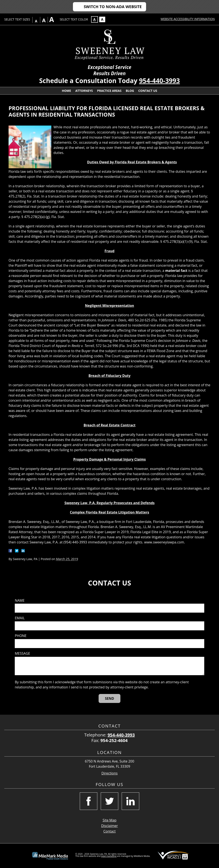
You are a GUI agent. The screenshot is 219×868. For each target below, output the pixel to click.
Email (20, 618)
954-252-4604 (114, 740)
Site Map (110, 820)
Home (66, 91)
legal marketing (109, 856)
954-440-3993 (159, 81)
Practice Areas (109, 91)
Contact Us (148, 91)
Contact (109, 831)
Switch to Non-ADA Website (113, 7)
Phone (21, 636)
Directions (109, 773)
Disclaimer (109, 826)
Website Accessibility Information (188, 19)
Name (20, 601)
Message (22, 654)
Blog (130, 91)
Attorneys (84, 91)
